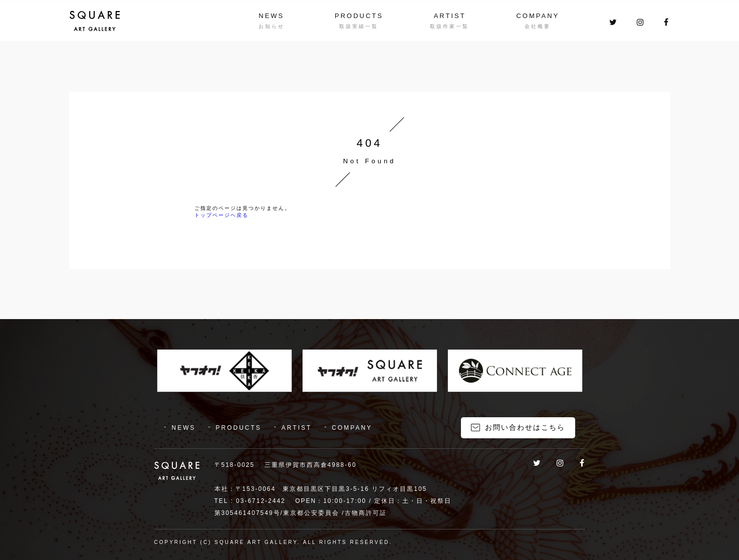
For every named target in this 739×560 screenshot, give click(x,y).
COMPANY (538, 16)
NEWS (271, 16)
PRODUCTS (359, 16)
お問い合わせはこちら (525, 427)
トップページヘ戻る (221, 215)
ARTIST (450, 16)
